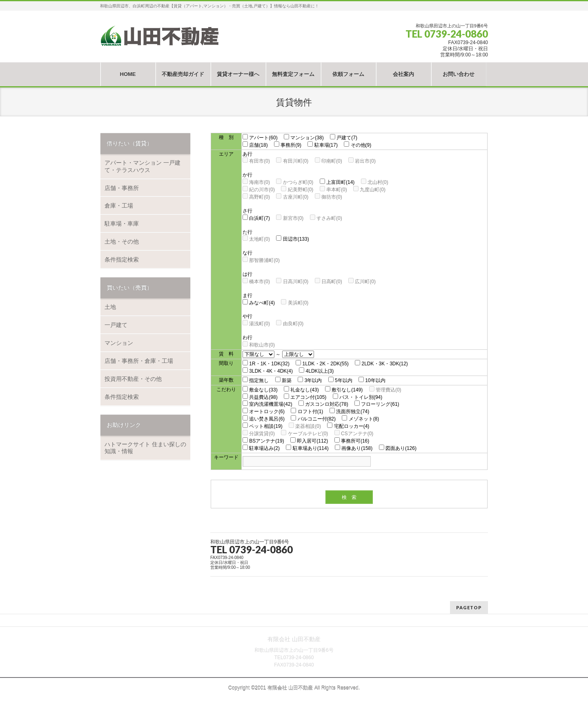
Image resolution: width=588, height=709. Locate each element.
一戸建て (116, 325)
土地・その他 (122, 242)
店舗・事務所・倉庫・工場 (139, 361)
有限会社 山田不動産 (290, 688)
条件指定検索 (122, 259)
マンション (119, 343)
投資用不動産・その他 (133, 379)
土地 (110, 307)
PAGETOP (469, 607)
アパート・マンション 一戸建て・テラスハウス (143, 166)
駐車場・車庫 (122, 224)
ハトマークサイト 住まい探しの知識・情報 (145, 448)
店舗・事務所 (122, 188)
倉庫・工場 (119, 206)
